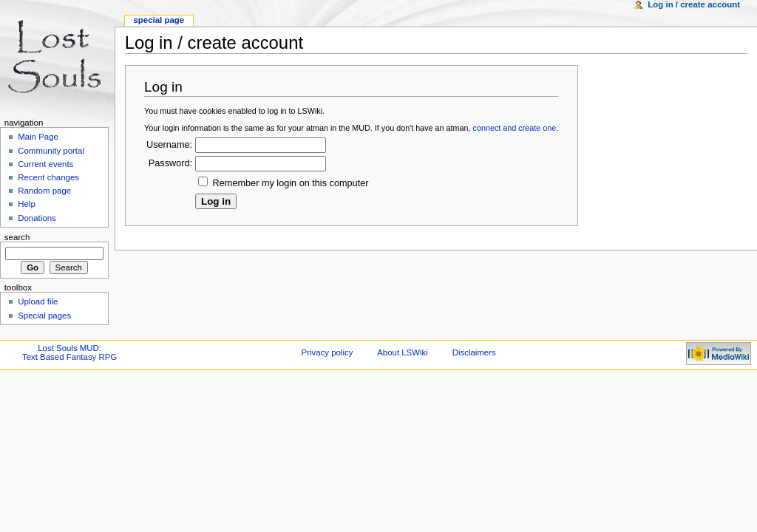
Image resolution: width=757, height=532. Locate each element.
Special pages (44, 316)
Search (17, 237)
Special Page (159, 20)
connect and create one (515, 128)
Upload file (38, 301)
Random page (44, 191)
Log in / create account (694, 4)
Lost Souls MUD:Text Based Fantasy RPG (69, 352)
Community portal (51, 151)
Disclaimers (474, 352)
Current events (45, 164)
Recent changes (48, 177)
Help (27, 204)
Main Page (38, 137)
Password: (170, 163)
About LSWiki (403, 352)
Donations (37, 218)
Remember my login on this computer (291, 183)
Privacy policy (327, 352)
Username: (169, 145)
